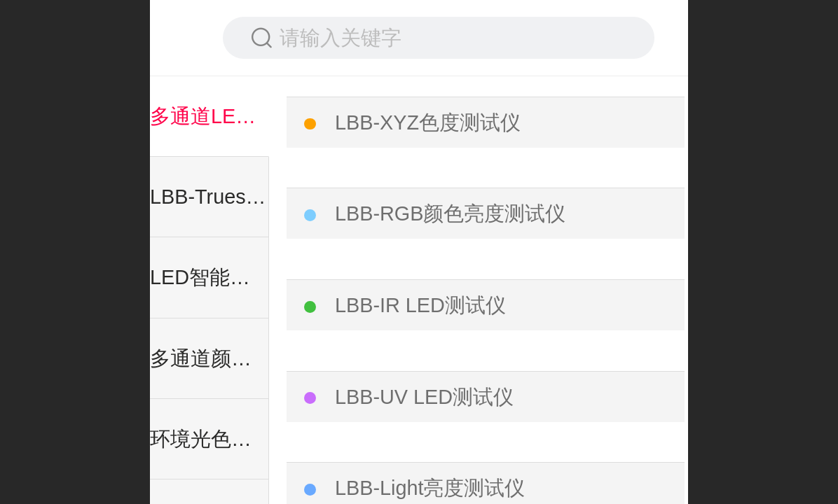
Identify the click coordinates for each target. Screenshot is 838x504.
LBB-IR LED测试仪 (420, 305)
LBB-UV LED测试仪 (424, 397)
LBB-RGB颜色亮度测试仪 (450, 213)
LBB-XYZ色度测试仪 (428, 122)
